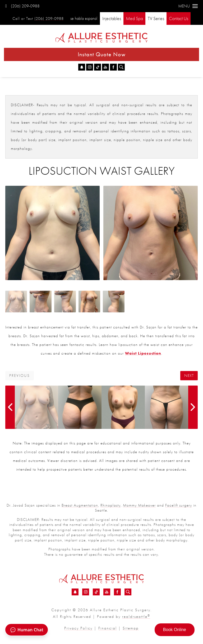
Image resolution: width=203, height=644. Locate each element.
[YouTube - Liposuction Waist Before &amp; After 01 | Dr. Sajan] (105, 67)
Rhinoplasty (110, 505)
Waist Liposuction (143, 353)
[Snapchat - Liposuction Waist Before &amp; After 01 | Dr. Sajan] (82, 67)
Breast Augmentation (80, 505)
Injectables (112, 18)
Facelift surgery (179, 505)
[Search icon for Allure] (121, 67)
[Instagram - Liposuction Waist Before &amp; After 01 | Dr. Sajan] (90, 67)
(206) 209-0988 (22, 6)
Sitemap (131, 628)
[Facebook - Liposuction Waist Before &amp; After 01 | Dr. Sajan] (113, 67)
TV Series (156, 18)
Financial (108, 628)
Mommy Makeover (139, 505)
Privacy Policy (78, 628)
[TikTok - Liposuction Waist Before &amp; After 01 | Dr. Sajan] (98, 67)
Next (189, 376)
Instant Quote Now (102, 54)
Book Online (175, 630)
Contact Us (179, 18)
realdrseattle (136, 617)
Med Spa (134, 18)
